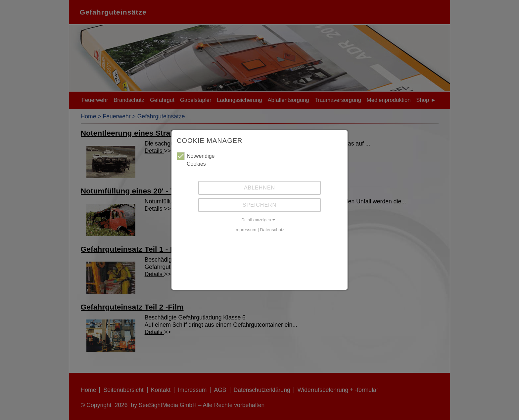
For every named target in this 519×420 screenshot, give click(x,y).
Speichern (259, 205)
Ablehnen (259, 188)
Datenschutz (272, 230)
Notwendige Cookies (196, 159)
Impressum (246, 230)
